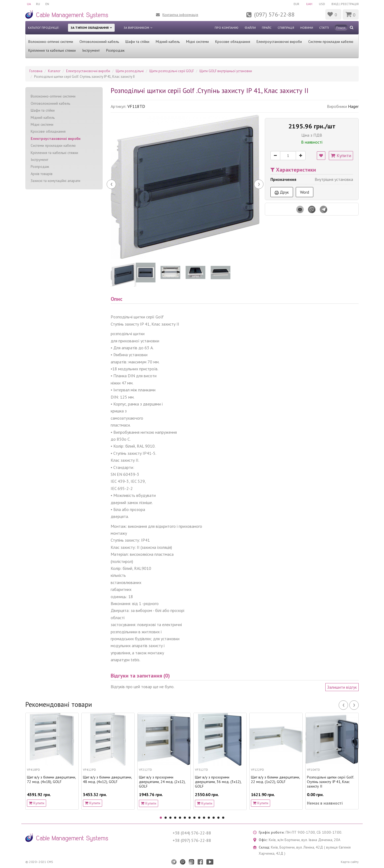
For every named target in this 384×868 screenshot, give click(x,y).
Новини (307, 28)
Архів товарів (42, 174)
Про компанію (227, 28)
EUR (296, 4)
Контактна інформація (180, 15)
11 (209, 818)
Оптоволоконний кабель (99, 42)
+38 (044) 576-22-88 (192, 833)
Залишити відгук (342, 687)
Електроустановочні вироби (279, 42)
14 (223, 818)
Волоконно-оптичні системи (51, 42)
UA (29, 4)
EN (47, 4)
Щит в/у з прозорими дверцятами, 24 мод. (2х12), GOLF (162, 782)
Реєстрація (350, 4)
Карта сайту (350, 862)
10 (204, 818)
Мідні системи (197, 42)
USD (322, 4)
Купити (341, 155)
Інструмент (91, 50)
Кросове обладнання (233, 42)
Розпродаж (115, 50)
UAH (309, 4)
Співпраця (286, 28)
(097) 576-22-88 (274, 14)
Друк (282, 192)
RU (38, 4)
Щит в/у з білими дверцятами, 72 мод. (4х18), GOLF (51, 780)
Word (305, 192)
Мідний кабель (168, 42)
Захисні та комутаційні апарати (55, 181)
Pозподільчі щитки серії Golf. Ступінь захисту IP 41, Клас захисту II (330, 782)
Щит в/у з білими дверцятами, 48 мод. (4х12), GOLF (107, 780)
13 (218, 818)
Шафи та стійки (137, 42)
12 (214, 818)
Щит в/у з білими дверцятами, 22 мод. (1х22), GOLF (275, 780)
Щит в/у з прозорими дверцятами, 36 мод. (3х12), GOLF (218, 782)
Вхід (335, 4)
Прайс (267, 28)
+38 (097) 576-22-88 (192, 840)
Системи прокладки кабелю (331, 42)
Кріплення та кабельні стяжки (52, 50)
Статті (324, 28)
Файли (250, 28)
